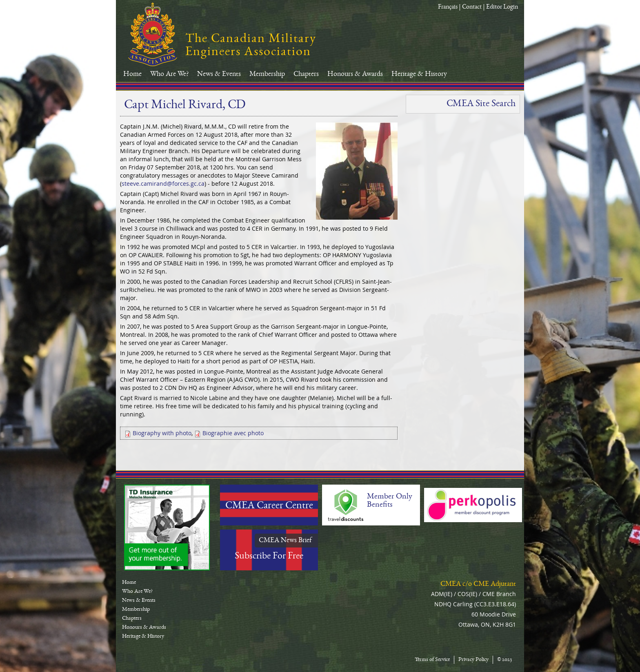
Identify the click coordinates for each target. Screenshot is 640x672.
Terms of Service (432, 660)
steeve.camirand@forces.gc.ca (163, 184)
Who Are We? (169, 74)
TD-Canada (167, 527)
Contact (472, 7)
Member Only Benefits (390, 501)
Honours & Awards (355, 74)
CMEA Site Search (481, 104)
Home (132, 74)
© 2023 (504, 660)
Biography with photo (162, 433)
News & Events (219, 74)
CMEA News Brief (285, 541)
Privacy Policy (473, 660)
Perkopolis (473, 505)
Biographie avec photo (233, 433)
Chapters (306, 74)
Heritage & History (419, 74)
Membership (267, 74)
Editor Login (502, 7)
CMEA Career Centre (269, 506)
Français (448, 7)
